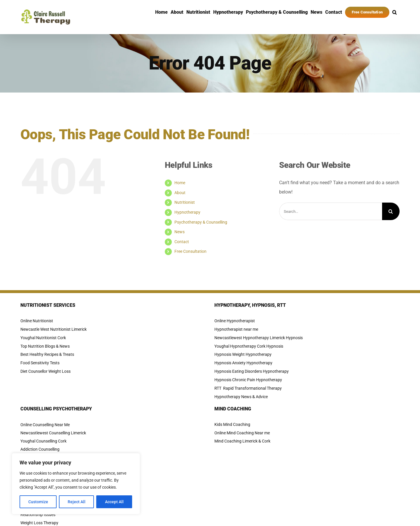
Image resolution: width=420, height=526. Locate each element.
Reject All (77, 502)
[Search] (391, 211)
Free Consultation (190, 251)
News (180, 232)
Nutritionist (185, 202)
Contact (182, 242)
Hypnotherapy (187, 212)
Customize (38, 502)
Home (180, 183)
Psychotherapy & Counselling (201, 222)
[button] (394, 12)
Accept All (114, 502)
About (180, 193)
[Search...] (331, 211)
